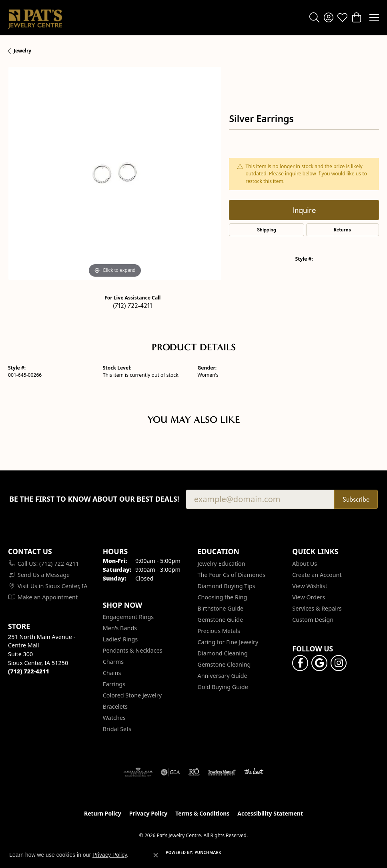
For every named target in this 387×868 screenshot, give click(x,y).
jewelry (22, 51)
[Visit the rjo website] (194, 772)
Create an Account (317, 575)
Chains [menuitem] (112, 673)
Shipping (267, 230)
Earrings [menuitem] (114, 684)
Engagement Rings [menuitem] (128, 617)
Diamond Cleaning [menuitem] (223, 653)
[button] (314, 18)
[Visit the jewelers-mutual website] (222, 772)
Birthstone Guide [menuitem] (221, 608)
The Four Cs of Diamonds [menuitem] (232, 575)
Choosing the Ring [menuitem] (223, 597)
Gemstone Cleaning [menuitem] (224, 664)
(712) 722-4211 (132, 305)
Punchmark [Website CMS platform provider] (208, 852)
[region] (114, 173)
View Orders (309, 597)
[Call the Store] (29, 671)
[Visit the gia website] (170, 772)
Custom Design (313, 620)
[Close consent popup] (156, 855)
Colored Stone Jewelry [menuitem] (132, 695)
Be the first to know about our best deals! (94, 499)
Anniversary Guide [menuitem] (223, 676)
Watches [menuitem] (114, 718)
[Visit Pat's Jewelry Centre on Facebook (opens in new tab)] (300, 663)
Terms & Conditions (202, 813)
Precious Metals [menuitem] (219, 631)
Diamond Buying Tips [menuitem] (227, 586)
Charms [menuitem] (113, 662)
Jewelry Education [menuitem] (222, 564)
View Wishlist (310, 586)
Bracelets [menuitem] (115, 706)
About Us (305, 564)
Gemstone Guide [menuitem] (221, 620)
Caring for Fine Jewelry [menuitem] (228, 642)
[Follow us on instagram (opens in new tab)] (339, 663)
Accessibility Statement (270, 813)
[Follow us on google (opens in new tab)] (319, 663)
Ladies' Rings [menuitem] (120, 639)
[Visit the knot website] (254, 772)
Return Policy (103, 813)
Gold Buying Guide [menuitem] (223, 687)
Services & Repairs (317, 608)
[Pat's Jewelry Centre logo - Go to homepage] (35, 18)
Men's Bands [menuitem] (120, 628)
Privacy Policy (148, 813)
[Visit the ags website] (138, 772)
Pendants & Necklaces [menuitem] (133, 650)
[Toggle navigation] (374, 18)
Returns (342, 230)
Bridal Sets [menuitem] (117, 729)
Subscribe (356, 499)
